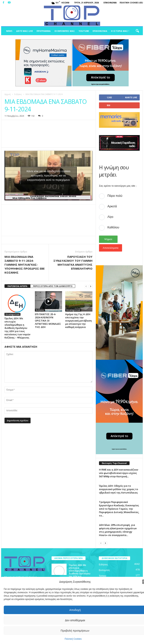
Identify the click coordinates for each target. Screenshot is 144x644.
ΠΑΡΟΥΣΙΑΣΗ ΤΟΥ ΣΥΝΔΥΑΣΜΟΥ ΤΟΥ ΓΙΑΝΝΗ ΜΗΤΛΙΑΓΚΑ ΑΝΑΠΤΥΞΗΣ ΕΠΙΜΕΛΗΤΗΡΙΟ (73, 263)
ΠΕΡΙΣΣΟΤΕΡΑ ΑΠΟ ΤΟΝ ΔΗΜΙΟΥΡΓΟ (53, 286)
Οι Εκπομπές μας (65, 31)
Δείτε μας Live (24, 31)
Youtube (84, 31)
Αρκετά (112, 206)
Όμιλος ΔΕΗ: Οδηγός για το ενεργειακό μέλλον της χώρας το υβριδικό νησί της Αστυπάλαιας (118, 489)
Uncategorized (12, 314)
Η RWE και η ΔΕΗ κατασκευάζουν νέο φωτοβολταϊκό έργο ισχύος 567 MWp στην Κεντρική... (119, 473)
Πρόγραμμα (44, 31)
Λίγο (110, 217)
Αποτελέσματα (111, 248)
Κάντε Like (131, 97)
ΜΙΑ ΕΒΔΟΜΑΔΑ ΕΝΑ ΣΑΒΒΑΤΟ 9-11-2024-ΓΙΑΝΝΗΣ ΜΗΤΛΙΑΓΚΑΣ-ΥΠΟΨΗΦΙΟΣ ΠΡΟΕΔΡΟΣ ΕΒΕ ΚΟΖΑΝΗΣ (25, 265)
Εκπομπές (104, 570)
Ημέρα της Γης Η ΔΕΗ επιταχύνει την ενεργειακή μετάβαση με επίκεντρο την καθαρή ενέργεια (78, 321)
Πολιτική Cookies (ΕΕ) (131, 3)
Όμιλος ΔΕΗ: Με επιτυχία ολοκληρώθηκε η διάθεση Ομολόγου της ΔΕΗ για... (80, 571)
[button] (137, 31)
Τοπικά (102, 576)
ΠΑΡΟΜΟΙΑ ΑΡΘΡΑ (17, 286)
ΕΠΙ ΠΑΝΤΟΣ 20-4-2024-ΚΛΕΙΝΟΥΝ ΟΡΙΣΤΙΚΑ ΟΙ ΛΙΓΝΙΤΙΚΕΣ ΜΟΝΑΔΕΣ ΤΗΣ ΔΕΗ (48, 321)
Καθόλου (113, 227)
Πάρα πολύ (115, 196)
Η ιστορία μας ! (120, 31)
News (9, 31)
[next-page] (91, 286)
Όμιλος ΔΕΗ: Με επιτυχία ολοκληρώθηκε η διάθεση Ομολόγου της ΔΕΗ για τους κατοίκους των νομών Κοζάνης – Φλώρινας (17, 328)
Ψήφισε (108, 239)
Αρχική (8, 94)
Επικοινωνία (110, 3)
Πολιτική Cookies (73, 639)
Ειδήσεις (18, 94)
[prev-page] (86, 286)
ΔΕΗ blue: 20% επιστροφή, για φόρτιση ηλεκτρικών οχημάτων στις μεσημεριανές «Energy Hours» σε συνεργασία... (118, 530)
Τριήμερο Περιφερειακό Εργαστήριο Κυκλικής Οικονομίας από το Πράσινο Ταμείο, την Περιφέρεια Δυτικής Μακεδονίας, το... (119, 509)
